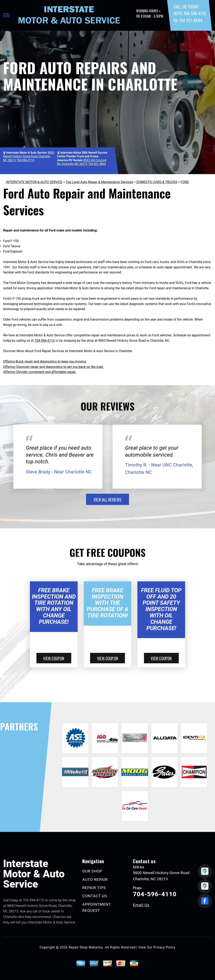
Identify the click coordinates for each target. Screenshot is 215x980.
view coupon (54, 658)
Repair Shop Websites (86, 947)
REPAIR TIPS (94, 888)
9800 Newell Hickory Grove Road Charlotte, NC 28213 (29, 156)
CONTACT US (95, 896)
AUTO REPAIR (95, 880)
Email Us (141, 905)
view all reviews (107, 499)
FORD (185, 182)
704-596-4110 (25, 160)
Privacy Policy (164, 947)
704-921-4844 (97, 164)
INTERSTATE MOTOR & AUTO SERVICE (34, 182)
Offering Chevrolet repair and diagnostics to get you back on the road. (53, 367)
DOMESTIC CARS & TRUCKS (157, 182)
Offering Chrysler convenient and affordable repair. (40, 372)
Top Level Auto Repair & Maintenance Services (99, 182)
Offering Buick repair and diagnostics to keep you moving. (45, 361)
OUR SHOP (92, 871)
